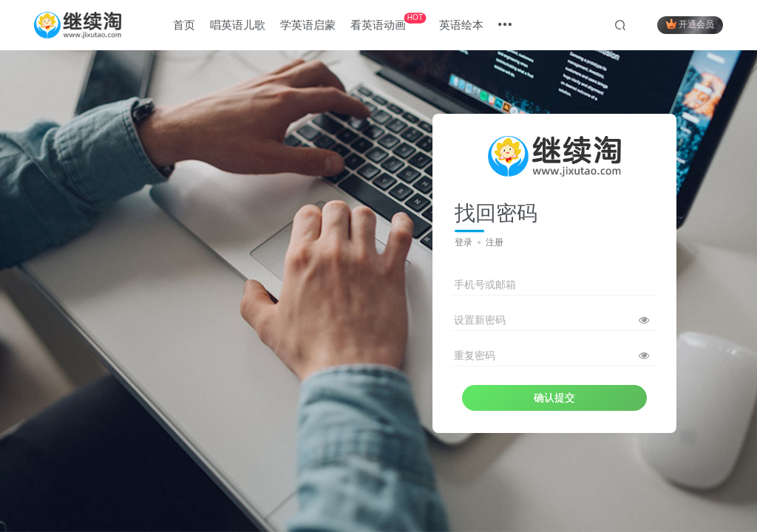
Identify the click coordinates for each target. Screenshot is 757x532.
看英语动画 (388, 22)
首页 (184, 25)
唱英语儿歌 (238, 25)
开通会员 (690, 24)
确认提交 (554, 398)
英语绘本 (461, 25)
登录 (464, 242)
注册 (495, 242)
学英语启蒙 (308, 25)
